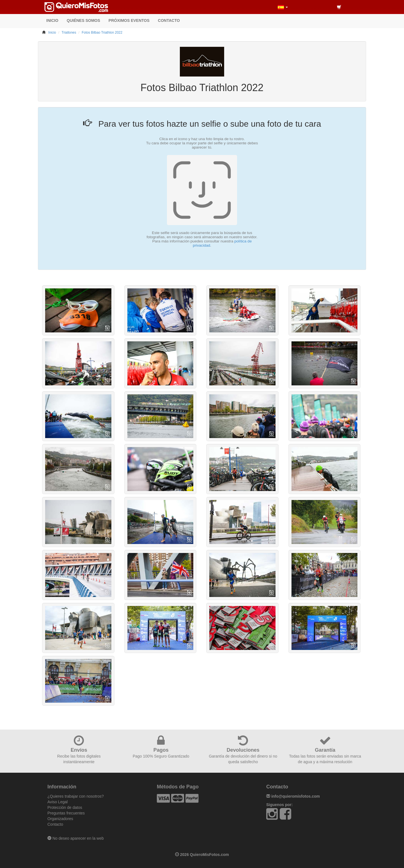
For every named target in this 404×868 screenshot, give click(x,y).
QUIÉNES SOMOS (83, 20)
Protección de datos (65, 807)
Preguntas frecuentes (66, 813)
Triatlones (69, 33)
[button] (283, 7)
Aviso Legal (58, 802)
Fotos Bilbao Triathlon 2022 (102, 33)
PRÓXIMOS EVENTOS (129, 20)
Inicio (52, 33)
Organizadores (60, 819)
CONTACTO (169, 20)
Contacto (55, 824)
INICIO (52, 20)
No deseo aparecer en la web (76, 838)
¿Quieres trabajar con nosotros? (76, 796)
